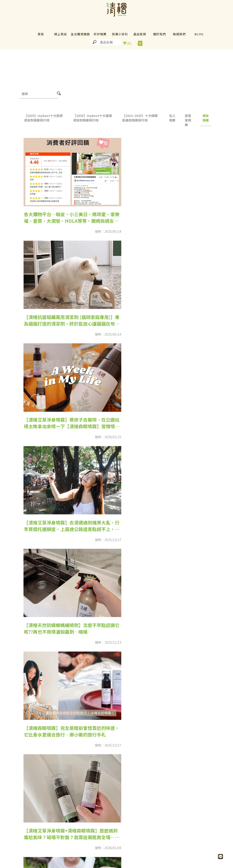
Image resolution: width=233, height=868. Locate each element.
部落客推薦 (188, 120)
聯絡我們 (179, 34)
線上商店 (61, 34)
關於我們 (160, 34)
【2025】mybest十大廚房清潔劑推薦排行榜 (43, 118)
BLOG (199, 34)
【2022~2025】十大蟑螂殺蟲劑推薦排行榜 (140, 118)
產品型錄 (140, 34)
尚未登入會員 (139, 43)
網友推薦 (206, 118)
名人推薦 (172, 118)
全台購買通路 (80, 34)
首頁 (41, 34)
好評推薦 (100, 34)
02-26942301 (48, 864)
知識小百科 (120, 34)
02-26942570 (139, 864)
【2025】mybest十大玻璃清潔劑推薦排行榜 (92, 118)
